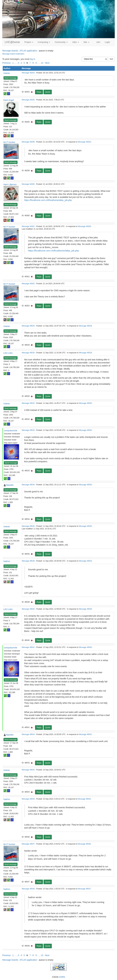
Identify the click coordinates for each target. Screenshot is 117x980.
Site (86, 42)
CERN (62, 977)
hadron (7, 561)
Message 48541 (28, 647)
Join (98, 42)
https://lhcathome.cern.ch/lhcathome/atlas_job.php (48, 200)
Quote (48, 92)
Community (61, 42)
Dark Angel (9, 100)
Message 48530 (28, 353)
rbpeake (10, 485)
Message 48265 (28, 100)
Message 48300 (28, 184)
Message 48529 (28, 326)
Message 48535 (28, 526)
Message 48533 (28, 430)
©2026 (58, 977)
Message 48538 (28, 561)
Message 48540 (28, 609)
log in (32, 59)
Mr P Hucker (9, 142)
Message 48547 (28, 844)
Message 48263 (28, 73)
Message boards (10, 51)
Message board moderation (13, 54)
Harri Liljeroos (10, 184)
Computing (44, 42)
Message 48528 (85, 326)
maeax (7, 73)
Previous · (7, 63)
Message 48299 (28, 142)
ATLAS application (28, 51)
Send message (11, 78)
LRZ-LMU (8, 353)
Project (29, 42)
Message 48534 (28, 485)
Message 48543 (28, 734)
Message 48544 (28, 770)
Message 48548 (28, 889)
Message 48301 (28, 226)
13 (42, 63)
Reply (39, 92)
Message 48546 (28, 799)
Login (107, 42)
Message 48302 (28, 284)
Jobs (75, 42)
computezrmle (11, 431)
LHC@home (12, 42)
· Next (47, 63)
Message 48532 (28, 403)
